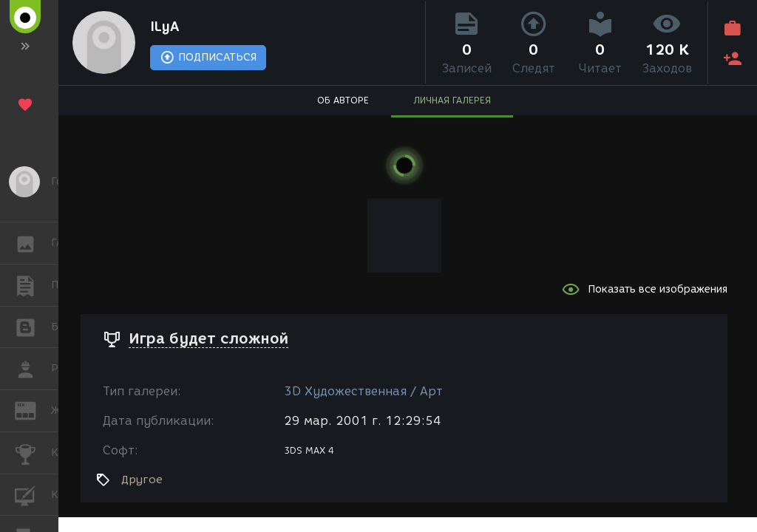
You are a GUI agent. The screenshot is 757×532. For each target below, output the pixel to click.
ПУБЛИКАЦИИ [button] (33, 285)
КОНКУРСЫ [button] (33, 453)
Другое (142, 480)
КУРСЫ (33, 494)
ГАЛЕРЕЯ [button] (33, 243)
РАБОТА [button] (33, 369)
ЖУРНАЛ (33, 410)
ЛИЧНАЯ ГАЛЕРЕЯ (452, 100)
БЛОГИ (33, 326)
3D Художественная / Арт (363, 391)
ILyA (164, 27)
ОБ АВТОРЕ (343, 100)
